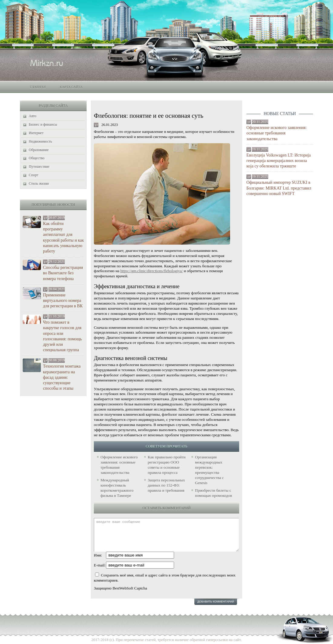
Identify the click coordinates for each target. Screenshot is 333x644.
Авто (33, 116)
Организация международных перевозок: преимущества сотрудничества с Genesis (209, 470)
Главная (38, 87)
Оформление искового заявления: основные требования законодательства (277, 133)
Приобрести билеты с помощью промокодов (213, 493)
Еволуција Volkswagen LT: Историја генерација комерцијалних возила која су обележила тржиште (279, 161)
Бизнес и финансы (43, 124)
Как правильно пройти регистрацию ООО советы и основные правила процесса (167, 465)
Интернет (36, 133)
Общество (37, 158)
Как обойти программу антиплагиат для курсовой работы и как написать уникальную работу (63, 237)
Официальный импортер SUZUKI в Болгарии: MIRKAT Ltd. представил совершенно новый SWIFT (279, 188)
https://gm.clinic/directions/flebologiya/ (152, 271)
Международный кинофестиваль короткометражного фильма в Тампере (117, 488)
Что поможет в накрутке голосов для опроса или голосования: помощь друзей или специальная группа (62, 336)
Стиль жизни (39, 183)
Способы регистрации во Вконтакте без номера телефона (63, 273)
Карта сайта (71, 87)
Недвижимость (40, 141)
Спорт (34, 175)
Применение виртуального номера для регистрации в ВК (63, 301)
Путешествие (39, 167)
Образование (39, 150)
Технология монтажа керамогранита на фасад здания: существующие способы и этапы (62, 377)
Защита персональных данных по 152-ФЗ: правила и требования (166, 485)
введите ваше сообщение (166, 535)
